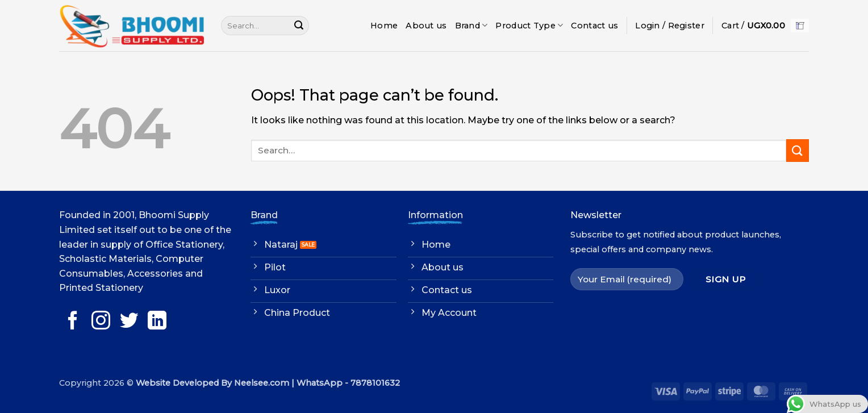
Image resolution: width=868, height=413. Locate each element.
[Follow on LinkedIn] (157, 322)
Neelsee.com (262, 383)
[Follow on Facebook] (73, 322)
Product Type (529, 25)
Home (384, 26)
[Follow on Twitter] (129, 322)
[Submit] (299, 26)
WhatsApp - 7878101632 (348, 383)
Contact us (594, 26)
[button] (670, 26)
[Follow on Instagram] (101, 322)
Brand (471, 25)
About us (426, 26)
